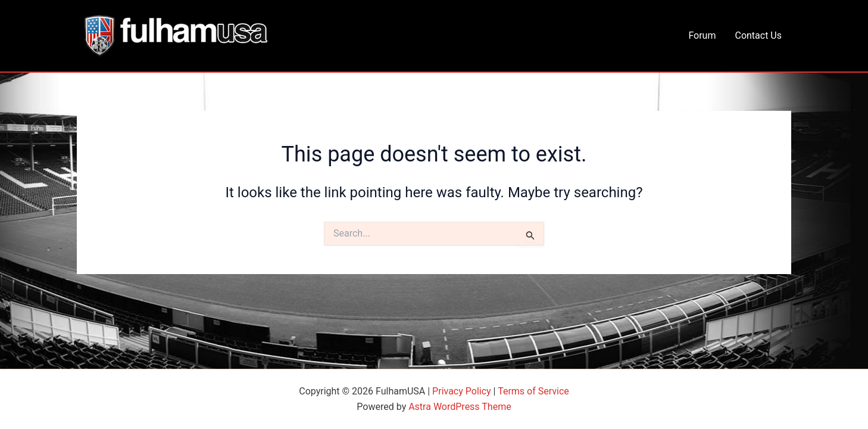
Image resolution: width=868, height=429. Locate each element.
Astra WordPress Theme (460, 407)
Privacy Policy (462, 391)
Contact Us (758, 35)
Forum (702, 35)
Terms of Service (533, 391)
